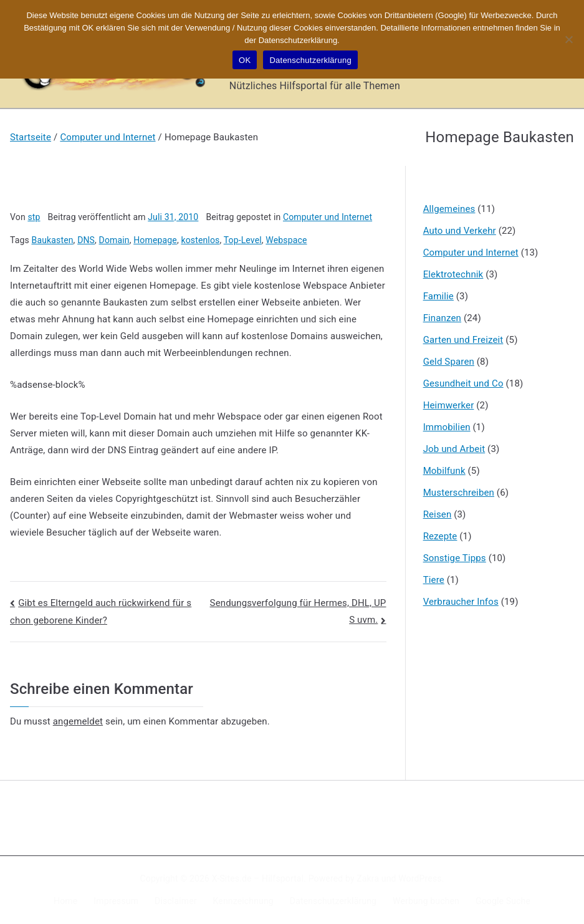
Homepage (155, 240)
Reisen (438, 514)
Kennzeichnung (243, 901)
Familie (438, 296)
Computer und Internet (328, 217)
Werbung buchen (426, 901)
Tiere (434, 580)
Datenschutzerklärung (333, 901)
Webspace (286, 240)
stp (34, 217)
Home (65, 901)
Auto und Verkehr (460, 231)
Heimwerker (449, 405)
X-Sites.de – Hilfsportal (258, 878)
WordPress (420, 878)
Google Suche (503, 901)
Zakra (368, 878)
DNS (86, 240)
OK (245, 60)
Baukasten (53, 240)
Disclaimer (176, 901)
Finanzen (442, 318)
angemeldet (78, 721)
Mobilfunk (444, 471)
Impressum (116, 901)
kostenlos (200, 240)
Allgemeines (449, 209)
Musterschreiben (459, 493)
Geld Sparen (449, 362)
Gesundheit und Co (463, 383)
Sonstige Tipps (455, 558)
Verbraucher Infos (461, 602)
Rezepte (440, 536)
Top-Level (243, 240)
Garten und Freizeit (463, 340)
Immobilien (447, 427)
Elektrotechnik (453, 274)
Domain (114, 240)
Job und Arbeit (454, 449)
